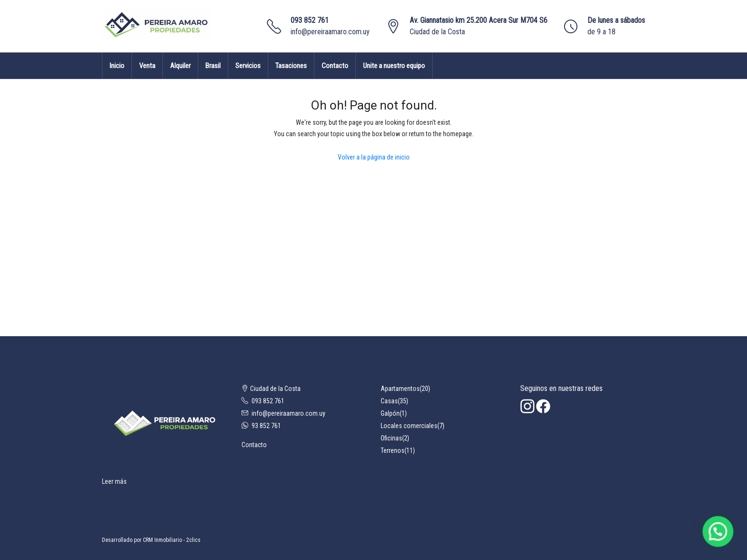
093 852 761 (310, 20)
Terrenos (393, 450)
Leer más (114, 481)
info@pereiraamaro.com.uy (330, 32)
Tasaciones (291, 66)
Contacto (335, 66)
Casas (389, 401)
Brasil (213, 66)
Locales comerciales (409, 426)
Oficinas (391, 438)
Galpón (390, 413)
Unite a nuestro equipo (394, 66)
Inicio (117, 66)
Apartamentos (400, 389)
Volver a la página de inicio (374, 157)
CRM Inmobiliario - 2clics (172, 540)
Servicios (248, 66)
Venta (147, 66)
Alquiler (180, 66)
